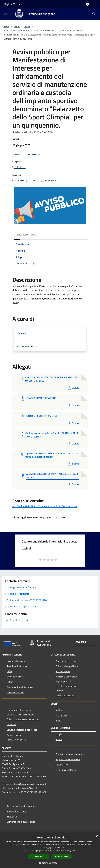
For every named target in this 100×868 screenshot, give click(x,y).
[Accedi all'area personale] (88, 4)
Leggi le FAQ (62, 765)
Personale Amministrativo (20, 687)
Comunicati (61, 715)
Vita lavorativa (63, 671)
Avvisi (27, 26)
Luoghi (59, 734)
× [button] (97, 836)
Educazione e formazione (19, 710)
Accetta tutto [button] (39, 857)
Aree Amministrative (17, 666)
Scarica (73, 387)
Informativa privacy (16, 811)
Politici (10, 682)
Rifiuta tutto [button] (62, 856)
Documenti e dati (15, 692)
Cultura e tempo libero (67, 666)
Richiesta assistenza (66, 770)
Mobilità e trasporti (65, 695)
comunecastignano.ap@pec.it (22, 788)
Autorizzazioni (14, 735)
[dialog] (50, 851)
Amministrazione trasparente (21, 806)
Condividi (19, 154)
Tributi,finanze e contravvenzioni (23, 719)
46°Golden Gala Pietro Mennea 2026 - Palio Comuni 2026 (45, 506)
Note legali (12, 817)
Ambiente (12, 724)
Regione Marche (12, 4)
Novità (17, 26)
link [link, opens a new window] (78, 850)
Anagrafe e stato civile (67, 661)
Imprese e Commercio (66, 677)
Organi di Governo (16, 661)
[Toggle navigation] (6, 14)
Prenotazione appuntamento (70, 754)
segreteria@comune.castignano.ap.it (27, 784)
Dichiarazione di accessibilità (21, 822)
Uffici (9, 671)
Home (6, 26)
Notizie (59, 710)
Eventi (59, 739)
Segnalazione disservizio (68, 759)
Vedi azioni (34, 154)
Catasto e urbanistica (66, 686)
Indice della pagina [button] (26, 235)
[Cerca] (94, 14)
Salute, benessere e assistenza (22, 730)
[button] (50, 863)
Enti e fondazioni (15, 677)
